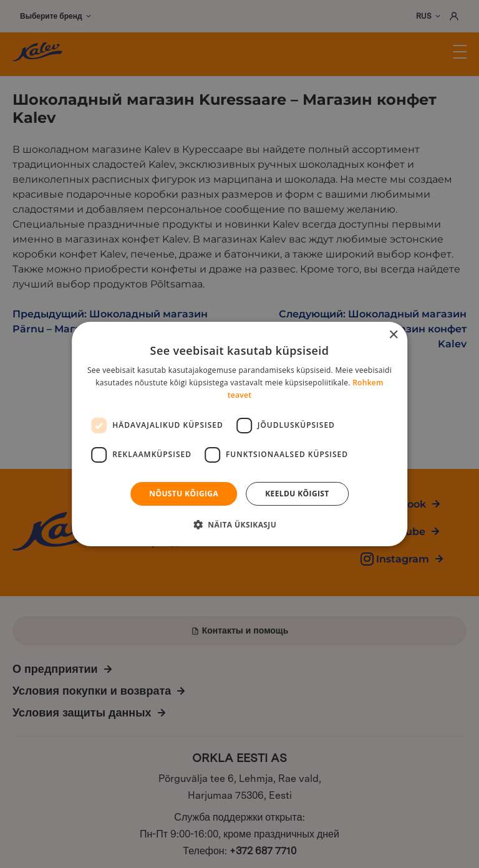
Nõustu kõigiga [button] (184, 494)
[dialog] (239, 434)
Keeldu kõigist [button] (297, 494)
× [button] (393, 335)
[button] (239, 524)
